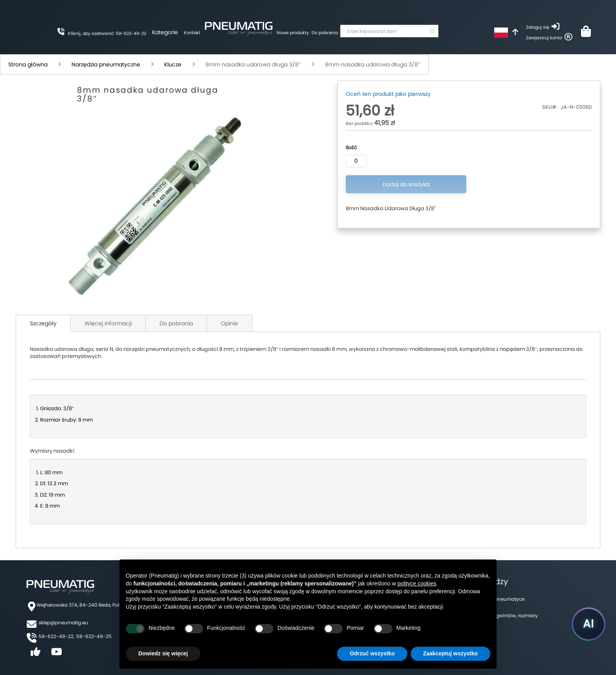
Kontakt (192, 33)
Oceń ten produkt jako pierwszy (388, 94)
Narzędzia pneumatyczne (106, 64)
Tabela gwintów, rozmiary (508, 615)
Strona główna (28, 64)
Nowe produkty (293, 33)
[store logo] (238, 28)
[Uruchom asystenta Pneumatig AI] (588, 624)
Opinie (229, 323)
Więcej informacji (108, 323)
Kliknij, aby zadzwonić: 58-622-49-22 (107, 33)
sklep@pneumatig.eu (63, 623)
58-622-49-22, (56, 636)
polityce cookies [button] (417, 583)
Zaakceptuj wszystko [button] (450, 653)
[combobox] (389, 31)
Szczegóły (43, 323)
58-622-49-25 (94, 636)
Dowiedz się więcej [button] (163, 653)
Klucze (173, 64)
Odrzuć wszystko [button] (372, 653)
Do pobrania (325, 33)
